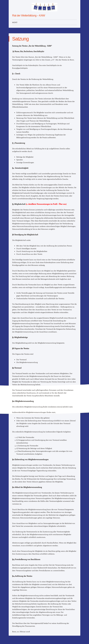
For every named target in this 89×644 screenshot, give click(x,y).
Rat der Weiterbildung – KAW (29, 15)
